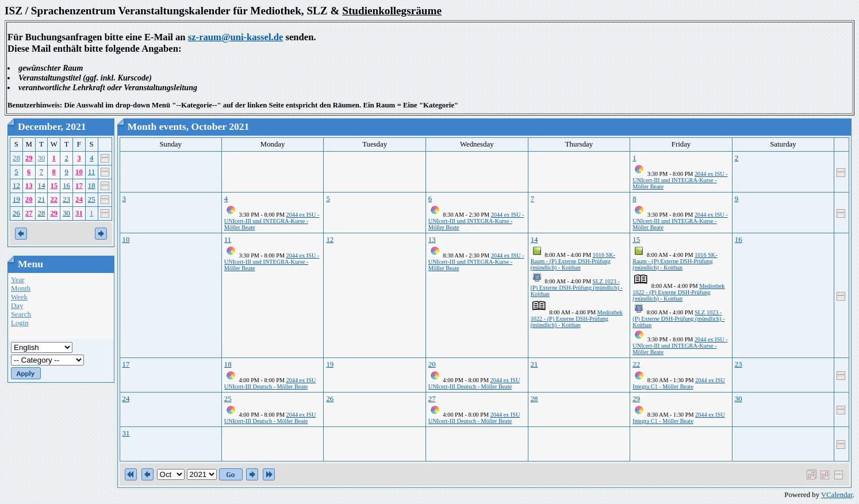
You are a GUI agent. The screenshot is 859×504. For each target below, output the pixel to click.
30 (42, 158)
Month (21, 288)
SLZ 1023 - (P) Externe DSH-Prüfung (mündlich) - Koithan (577, 288)
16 (66, 186)
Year (18, 280)
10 (79, 172)
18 (92, 186)
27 (29, 213)
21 (42, 199)
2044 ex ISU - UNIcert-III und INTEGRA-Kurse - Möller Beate (680, 180)
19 (16, 199)
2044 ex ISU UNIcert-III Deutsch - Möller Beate (270, 383)
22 (54, 199)
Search (21, 314)
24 (79, 199)
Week (19, 297)
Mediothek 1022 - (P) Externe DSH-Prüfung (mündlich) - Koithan (577, 319)
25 (92, 199)
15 (54, 186)
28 (16, 158)
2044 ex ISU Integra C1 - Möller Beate (679, 383)
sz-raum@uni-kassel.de (236, 37)
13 (29, 186)
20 (29, 199)
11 (91, 172)
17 (79, 186)
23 (66, 199)
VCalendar (837, 495)
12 (16, 186)
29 (29, 158)
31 (79, 213)
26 (16, 213)
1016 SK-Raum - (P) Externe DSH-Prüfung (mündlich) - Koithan (573, 261)
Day (17, 306)
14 (42, 186)
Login (20, 323)
